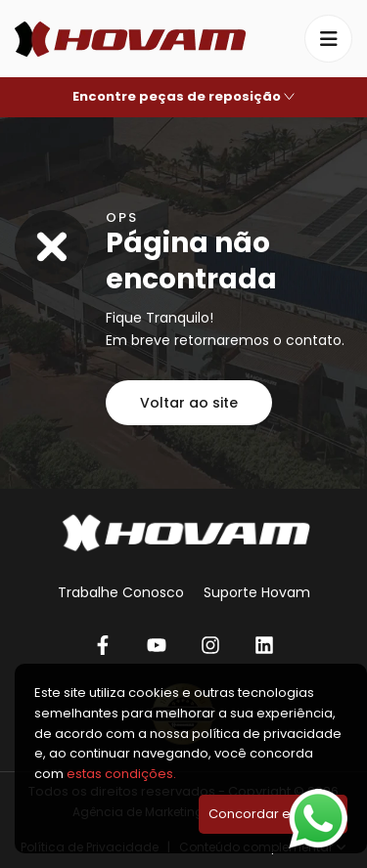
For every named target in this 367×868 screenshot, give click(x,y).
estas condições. (121, 774)
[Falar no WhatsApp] (318, 819)
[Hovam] (130, 39)
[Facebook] (103, 645)
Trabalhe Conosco (121, 592)
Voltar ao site (189, 403)
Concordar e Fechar (273, 814)
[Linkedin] (265, 645)
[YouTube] (157, 645)
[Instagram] (211, 645)
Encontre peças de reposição (183, 96)
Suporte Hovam (257, 592)
